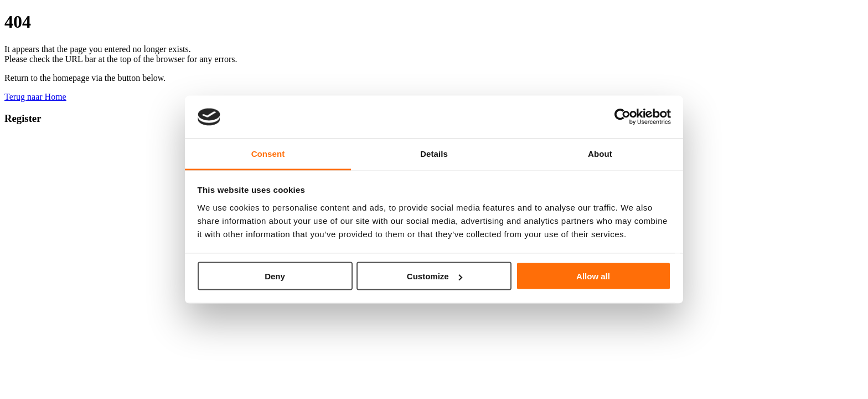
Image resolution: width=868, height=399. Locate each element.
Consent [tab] (268, 153)
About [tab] (600, 153)
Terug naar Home (35, 97)
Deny (275, 276)
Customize (435, 276)
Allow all (593, 276)
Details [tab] (434, 153)
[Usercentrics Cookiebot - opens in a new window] (622, 117)
